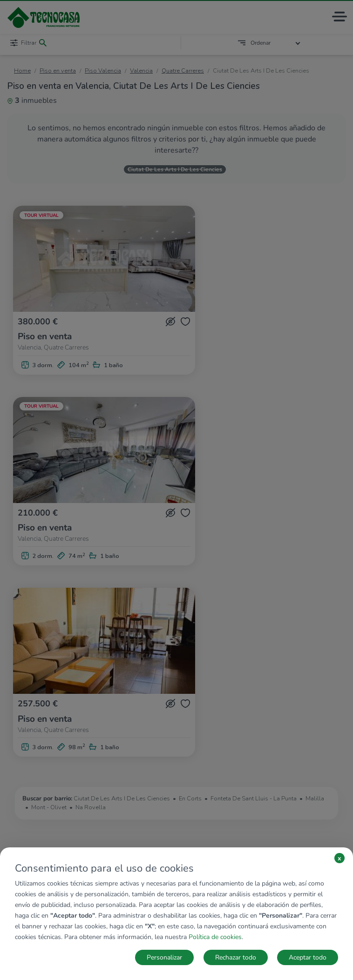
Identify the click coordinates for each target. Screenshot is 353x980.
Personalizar (164, 957)
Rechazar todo (236, 957)
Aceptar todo (308, 957)
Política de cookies (215, 937)
